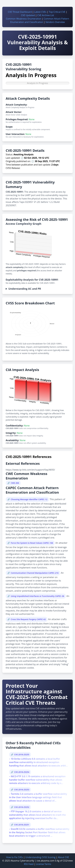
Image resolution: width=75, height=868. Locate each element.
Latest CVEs (40, 12)
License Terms (43, 864)
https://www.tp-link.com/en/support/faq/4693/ (30, 470)
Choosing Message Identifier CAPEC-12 (29, 499)
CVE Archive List (46, 15)
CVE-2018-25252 (22, 807)
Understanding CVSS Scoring (40, 857)
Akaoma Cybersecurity (22, 861)
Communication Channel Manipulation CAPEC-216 (35, 573)
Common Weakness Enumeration (24, 19)
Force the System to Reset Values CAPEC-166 (32, 543)
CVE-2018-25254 (22, 772)
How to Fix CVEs (14, 857)
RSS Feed (29, 864)
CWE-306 (15, 483)
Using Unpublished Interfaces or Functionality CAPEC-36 (37, 596)
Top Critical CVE (57, 12)
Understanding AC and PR (25, 289)
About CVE (63, 857)
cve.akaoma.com (46, 861)
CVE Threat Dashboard (20, 12)
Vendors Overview (55, 22)
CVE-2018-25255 (22, 754)
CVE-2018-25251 (22, 825)
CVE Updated (28, 15)
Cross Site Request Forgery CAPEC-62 (28, 619)
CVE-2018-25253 (22, 790)
